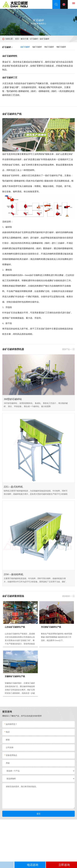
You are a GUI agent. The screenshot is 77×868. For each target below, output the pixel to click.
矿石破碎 (34, 39)
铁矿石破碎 (49, 47)
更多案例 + (67, 596)
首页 (17, 39)
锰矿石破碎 (37, 47)
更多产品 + (67, 349)
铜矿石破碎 (61, 47)
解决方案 (25, 39)
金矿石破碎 (25, 47)
